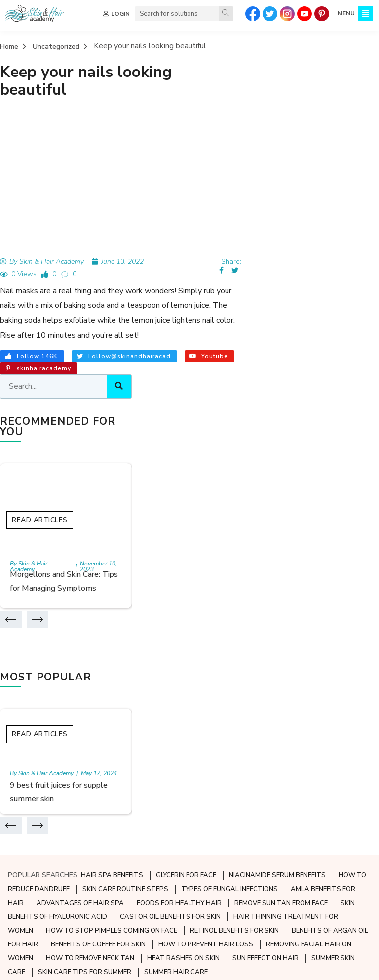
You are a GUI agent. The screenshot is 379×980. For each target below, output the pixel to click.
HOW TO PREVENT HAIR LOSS (206, 646)
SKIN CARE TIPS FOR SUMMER (85, 674)
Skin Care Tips (155, 853)
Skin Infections (155, 836)
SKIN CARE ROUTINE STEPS (125, 591)
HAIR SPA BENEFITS (112, 577)
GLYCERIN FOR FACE (186, 577)
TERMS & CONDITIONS (177, 966)
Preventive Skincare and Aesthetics (190, 803)
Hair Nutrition (278, 819)
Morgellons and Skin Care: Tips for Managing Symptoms (313, 271)
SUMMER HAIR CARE (176, 674)
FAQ (16, 853)
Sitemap (22, 836)
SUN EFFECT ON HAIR (265, 660)
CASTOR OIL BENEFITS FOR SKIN (170, 618)
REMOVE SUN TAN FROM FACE (281, 604)
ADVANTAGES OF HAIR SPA (80, 604)
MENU (345, 14)
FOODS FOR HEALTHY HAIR (179, 604)
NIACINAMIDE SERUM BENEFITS (277, 577)
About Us (24, 803)
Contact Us (27, 870)
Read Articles (297, 197)
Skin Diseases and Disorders (177, 819)
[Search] (225, 14)
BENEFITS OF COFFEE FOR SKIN (98, 646)
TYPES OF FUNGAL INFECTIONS (229, 591)
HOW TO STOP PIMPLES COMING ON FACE (112, 632)
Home (9, 47)
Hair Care (270, 803)
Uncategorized (56, 47)
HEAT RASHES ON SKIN (183, 660)
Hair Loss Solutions (286, 836)
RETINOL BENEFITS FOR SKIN (234, 632)
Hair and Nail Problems (292, 853)
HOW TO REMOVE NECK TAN (90, 660)
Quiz (16, 819)
